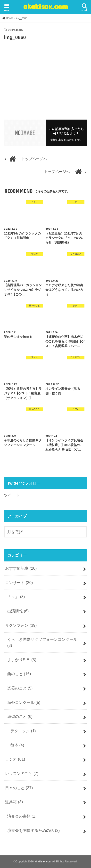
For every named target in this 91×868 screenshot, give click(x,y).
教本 (17, 745)
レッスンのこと (22, 773)
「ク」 (16, 597)
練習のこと (20, 716)
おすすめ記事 (21, 568)
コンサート (19, 583)
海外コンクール (24, 702)
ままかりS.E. (22, 660)
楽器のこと (20, 688)
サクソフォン (21, 625)
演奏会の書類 (22, 816)
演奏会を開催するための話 (34, 830)
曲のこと (19, 674)
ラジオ (15, 759)
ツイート (12, 495)
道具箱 (14, 802)
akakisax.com (46, 6)
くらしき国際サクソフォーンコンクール (42, 642)
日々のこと (19, 788)
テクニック (23, 731)
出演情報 (18, 611)
